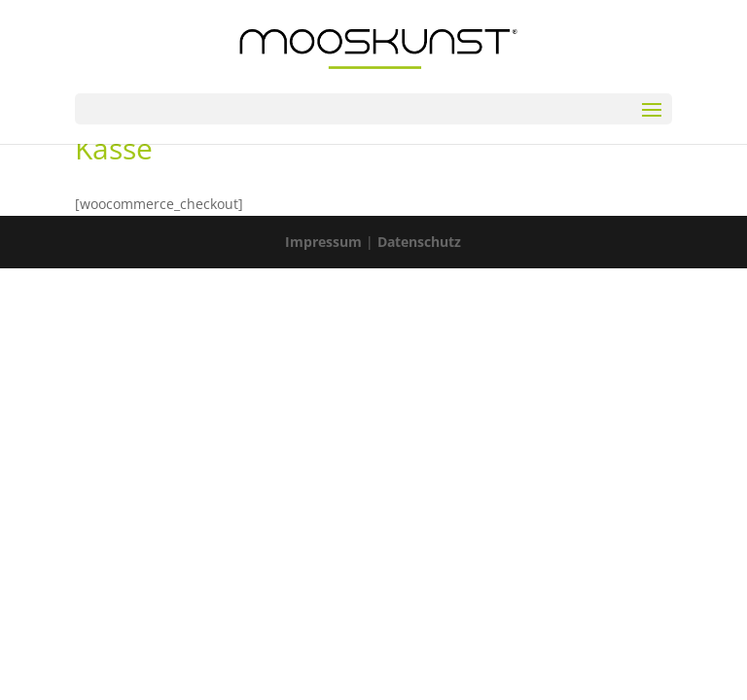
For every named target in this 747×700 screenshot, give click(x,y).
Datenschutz (419, 242)
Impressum (323, 242)
